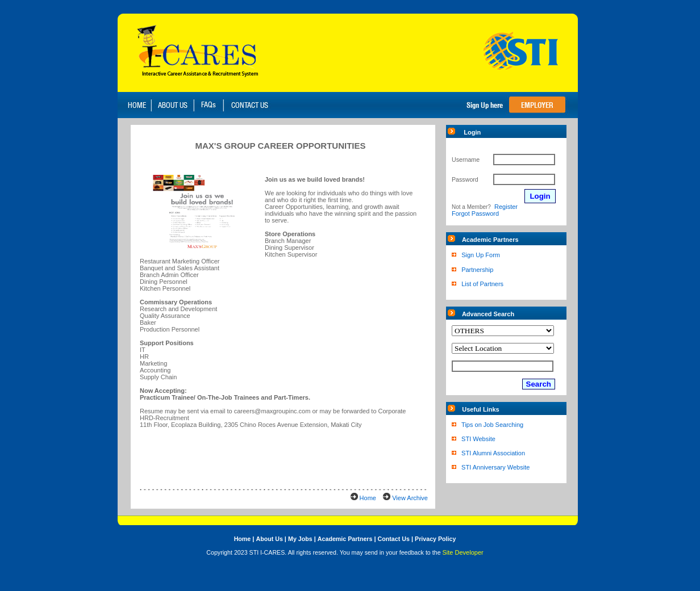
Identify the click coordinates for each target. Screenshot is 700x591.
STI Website (478, 439)
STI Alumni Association (493, 453)
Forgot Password (475, 213)
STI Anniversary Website (495, 467)
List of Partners (482, 284)
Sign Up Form (481, 255)
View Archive (410, 498)
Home (368, 498)
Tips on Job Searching (492, 425)
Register (506, 207)
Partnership (477, 270)
